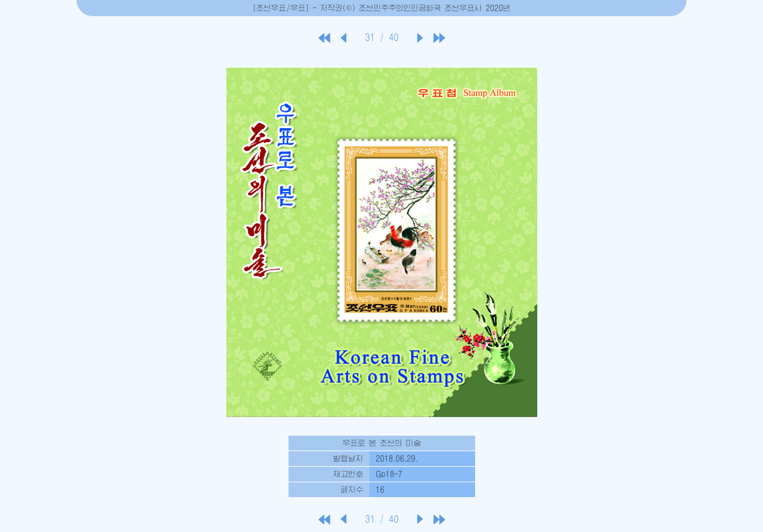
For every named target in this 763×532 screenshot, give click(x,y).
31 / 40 (382, 37)
